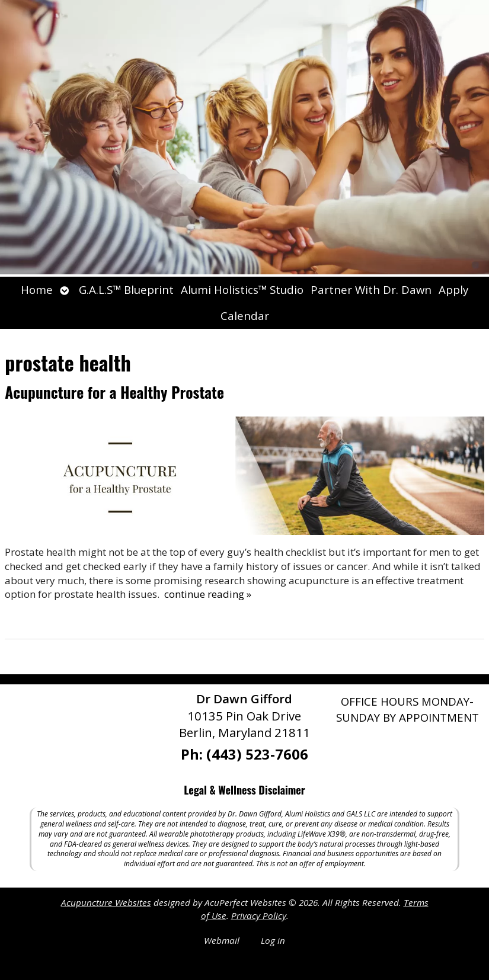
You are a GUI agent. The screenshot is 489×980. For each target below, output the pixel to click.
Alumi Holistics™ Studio (242, 289)
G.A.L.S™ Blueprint (126, 289)
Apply (453, 289)
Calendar (245, 316)
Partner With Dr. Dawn (371, 289)
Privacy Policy (259, 915)
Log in (273, 940)
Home (37, 289)
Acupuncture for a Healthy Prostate (114, 392)
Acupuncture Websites (106, 902)
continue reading (208, 594)
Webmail (222, 940)
